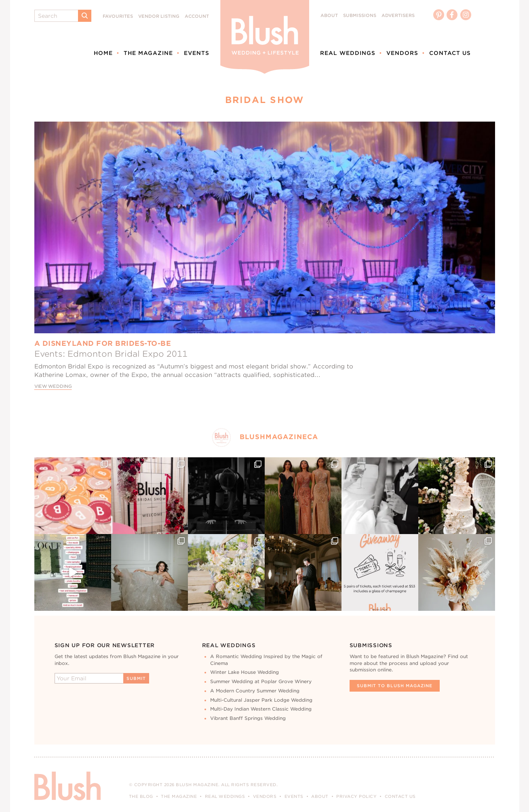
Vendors (402, 53)
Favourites (118, 16)
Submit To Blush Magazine (395, 686)
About (329, 16)
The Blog (141, 796)
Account (197, 16)
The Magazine (148, 53)
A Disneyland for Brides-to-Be (103, 343)
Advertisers (398, 16)
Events (197, 53)
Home (103, 53)
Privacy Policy (356, 796)
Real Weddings (348, 53)
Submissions (360, 16)
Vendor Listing (159, 16)
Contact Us (450, 53)
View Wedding (53, 386)
